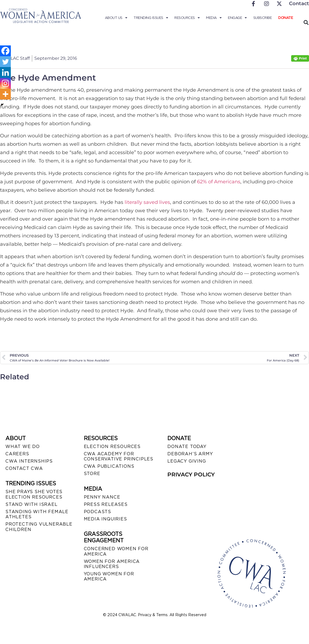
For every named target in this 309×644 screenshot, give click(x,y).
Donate (285, 18)
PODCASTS (97, 512)
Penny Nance (102, 497)
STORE (92, 474)
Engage (237, 18)
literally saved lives (147, 202)
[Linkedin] (5, 72)
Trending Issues (151, 18)
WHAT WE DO (23, 447)
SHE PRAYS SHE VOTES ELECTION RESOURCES (34, 494)
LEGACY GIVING (187, 461)
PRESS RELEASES (106, 504)
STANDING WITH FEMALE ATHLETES (37, 514)
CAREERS (17, 454)
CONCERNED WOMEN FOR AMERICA (116, 551)
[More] (5, 94)
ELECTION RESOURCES (112, 447)
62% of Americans (219, 182)
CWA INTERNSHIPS (29, 461)
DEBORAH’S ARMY (190, 454)
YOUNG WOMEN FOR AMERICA (109, 576)
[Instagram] (5, 83)
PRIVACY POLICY (191, 474)
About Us (116, 18)
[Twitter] (5, 62)
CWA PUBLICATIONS (109, 466)
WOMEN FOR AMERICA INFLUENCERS (112, 564)
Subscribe (263, 18)
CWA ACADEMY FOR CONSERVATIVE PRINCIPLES (119, 456)
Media (214, 18)
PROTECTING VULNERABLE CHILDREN (39, 527)
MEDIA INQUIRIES (105, 519)
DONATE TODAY (187, 447)
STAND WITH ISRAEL (31, 504)
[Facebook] (5, 51)
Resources (187, 18)
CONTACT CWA (24, 468)
